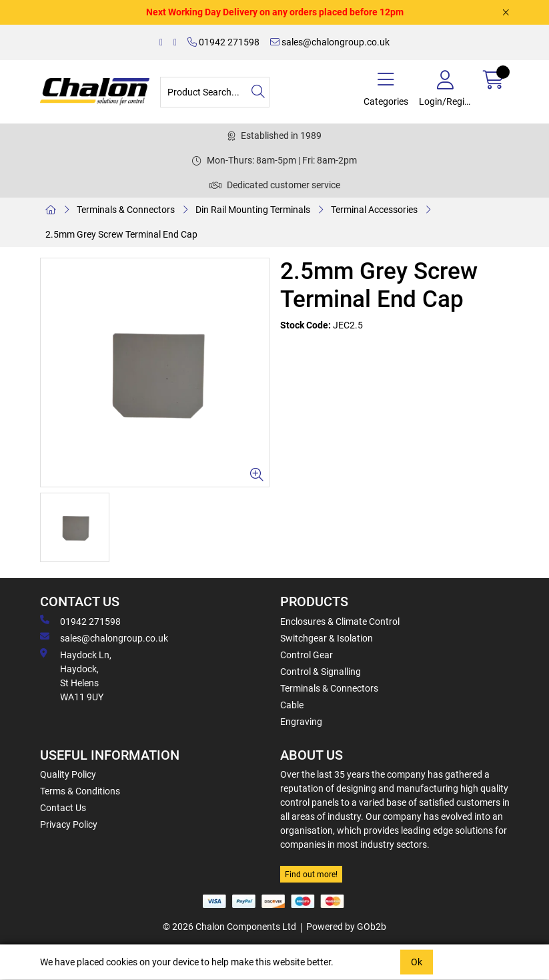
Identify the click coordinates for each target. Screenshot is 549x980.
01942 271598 (223, 42)
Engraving (301, 722)
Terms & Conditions (80, 791)
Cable (292, 705)
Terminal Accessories (374, 210)
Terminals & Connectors (126, 210)
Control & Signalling (321, 672)
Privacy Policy (69, 824)
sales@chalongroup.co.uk (330, 42)
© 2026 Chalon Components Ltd (229, 927)
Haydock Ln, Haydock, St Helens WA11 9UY (76, 675)
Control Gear (307, 655)
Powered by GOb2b (346, 927)
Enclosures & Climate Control (340, 622)
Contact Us (63, 808)
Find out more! (311, 875)
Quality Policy (68, 774)
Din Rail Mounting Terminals (253, 210)
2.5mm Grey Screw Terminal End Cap (121, 234)
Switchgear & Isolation (327, 638)
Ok (417, 962)
